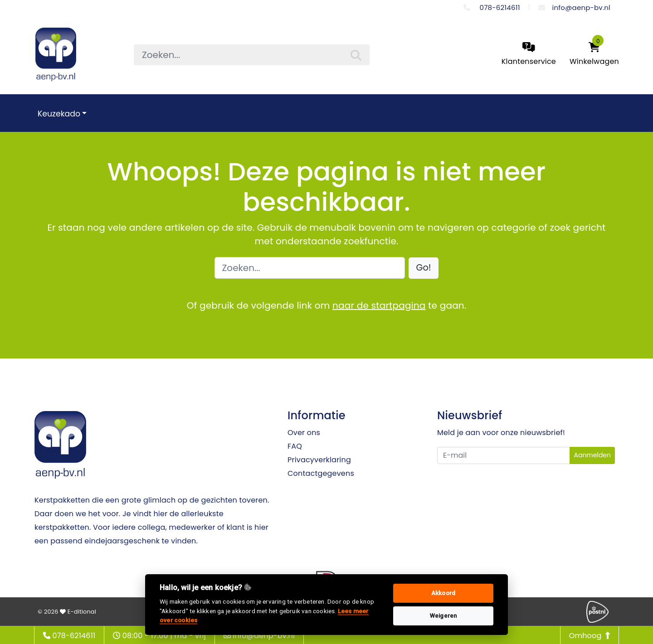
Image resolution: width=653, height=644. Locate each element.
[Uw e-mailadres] (504, 455)
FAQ (295, 446)
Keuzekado (59, 114)
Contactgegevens (321, 473)
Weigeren (443, 616)
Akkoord (443, 593)
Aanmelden (592, 455)
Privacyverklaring (319, 460)
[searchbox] (252, 55)
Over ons (304, 433)
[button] (424, 268)
